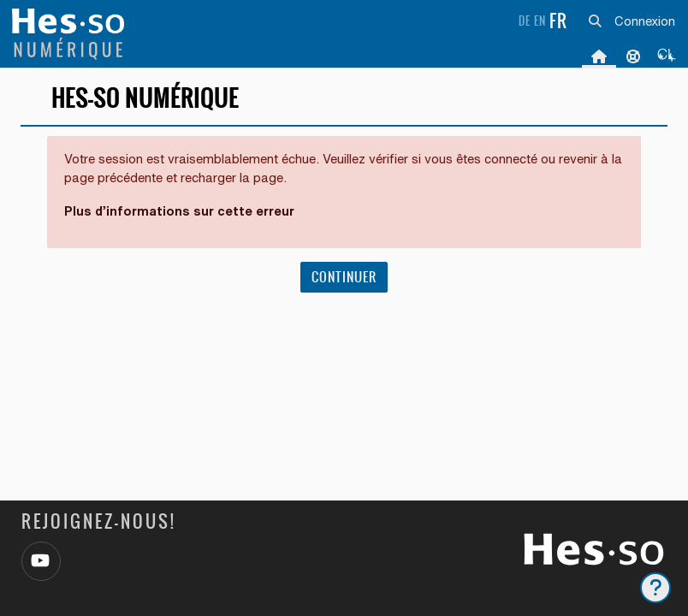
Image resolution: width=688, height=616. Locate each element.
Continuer (344, 277)
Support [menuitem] (633, 56)
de (525, 21)
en (540, 21)
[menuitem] (667, 56)
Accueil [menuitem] (599, 56)
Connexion (645, 21)
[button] (595, 21)
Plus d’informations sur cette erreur (179, 211)
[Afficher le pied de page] (655, 588)
